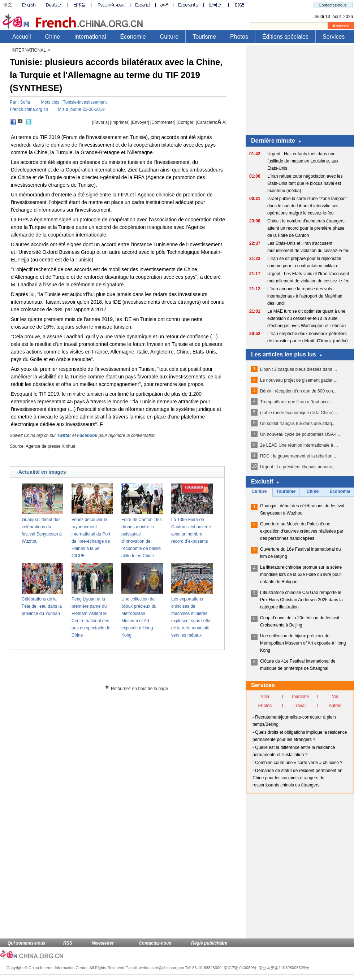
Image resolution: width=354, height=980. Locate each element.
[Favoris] (100, 122)
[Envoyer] (140, 122)
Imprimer (120, 122)
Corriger (185, 122)
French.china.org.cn (29, 109)
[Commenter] (163, 122)
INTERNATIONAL (29, 50)
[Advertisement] (130, 670)
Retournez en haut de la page (139, 689)
